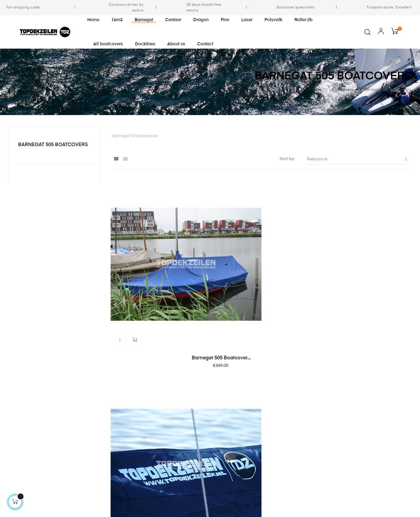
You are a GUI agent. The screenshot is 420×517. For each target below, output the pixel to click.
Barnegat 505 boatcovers (53, 145)
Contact (273, 402)
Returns (273, 424)
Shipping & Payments (216, 435)
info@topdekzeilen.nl (27, 446)
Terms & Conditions (215, 424)
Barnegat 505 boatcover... (158, 291)
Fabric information (284, 413)
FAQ (269, 435)
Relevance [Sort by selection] (359, 159)
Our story (204, 402)
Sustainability (208, 413)
